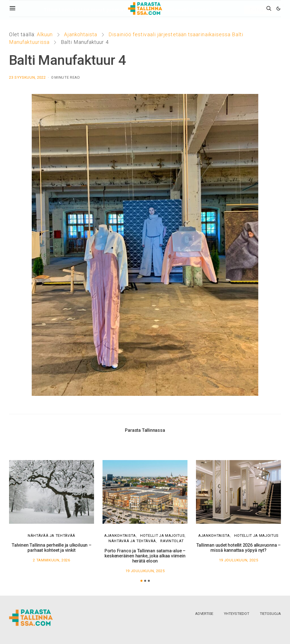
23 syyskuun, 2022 (27, 77)
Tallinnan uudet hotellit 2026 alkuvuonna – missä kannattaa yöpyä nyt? (239, 548)
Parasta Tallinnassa (145, 430)
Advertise (204, 614)
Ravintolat (172, 541)
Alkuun (45, 34)
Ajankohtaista (81, 34)
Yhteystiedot (236, 614)
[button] (141, 581)
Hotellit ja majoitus (162, 535)
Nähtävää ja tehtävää (52, 535)
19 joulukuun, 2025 (145, 571)
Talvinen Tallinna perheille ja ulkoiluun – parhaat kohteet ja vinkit (52, 548)
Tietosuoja (270, 614)
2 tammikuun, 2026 (51, 560)
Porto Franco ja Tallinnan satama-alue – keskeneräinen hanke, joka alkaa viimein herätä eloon (145, 556)
